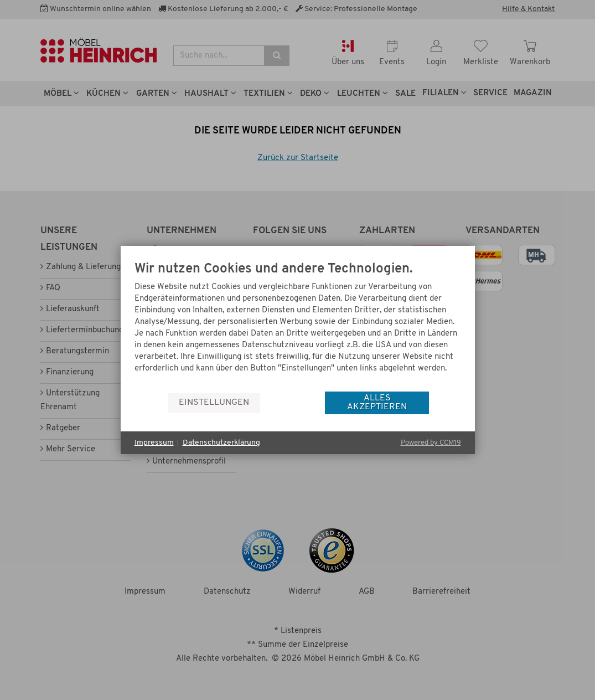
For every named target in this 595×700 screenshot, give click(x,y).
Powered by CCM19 (431, 443)
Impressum (154, 443)
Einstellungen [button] (214, 403)
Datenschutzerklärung (221, 443)
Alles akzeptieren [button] (377, 403)
